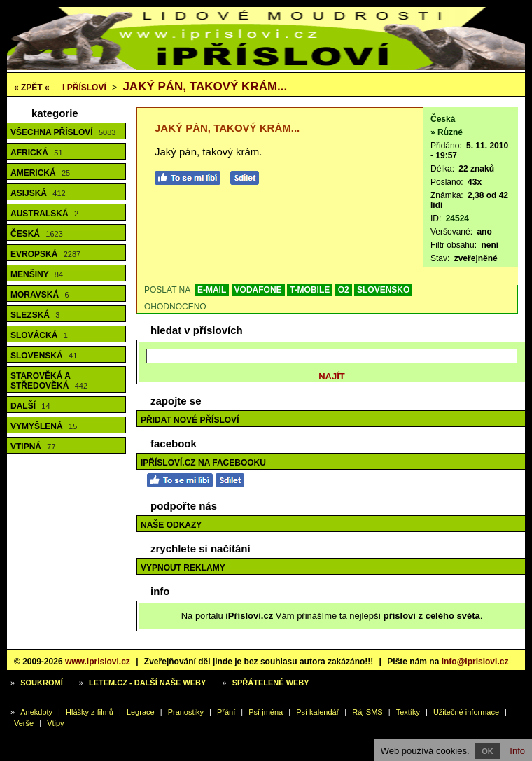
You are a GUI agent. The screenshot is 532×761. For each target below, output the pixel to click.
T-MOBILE (310, 290)
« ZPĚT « (32, 88)
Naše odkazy (171, 525)
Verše (24, 723)
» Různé (447, 132)
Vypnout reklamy (183, 568)
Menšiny (37, 274)
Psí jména (266, 712)
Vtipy (55, 723)
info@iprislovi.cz (475, 662)
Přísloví (84, 88)
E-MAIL (212, 290)
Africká (37, 153)
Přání (226, 712)
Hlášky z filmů (90, 712)
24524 (457, 218)
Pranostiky (186, 712)
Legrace (141, 712)
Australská (44, 214)
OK (488, 751)
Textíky (408, 712)
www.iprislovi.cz (98, 662)
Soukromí (42, 683)
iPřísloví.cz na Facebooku (203, 463)
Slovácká (39, 335)
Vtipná (33, 447)
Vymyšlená (44, 426)
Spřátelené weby (271, 683)
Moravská (40, 295)
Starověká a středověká (49, 381)
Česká (37, 234)
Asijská (38, 193)
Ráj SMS (367, 712)
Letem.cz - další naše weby (147, 683)
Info (517, 751)
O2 (344, 290)
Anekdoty (36, 712)
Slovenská (44, 356)
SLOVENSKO (383, 290)
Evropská (45, 254)
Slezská (35, 315)
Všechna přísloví (63, 132)
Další (30, 406)
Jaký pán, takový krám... (205, 86)
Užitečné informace (466, 712)
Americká (40, 173)
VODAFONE (258, 290)
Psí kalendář (317, 712)
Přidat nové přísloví (190, 420)
